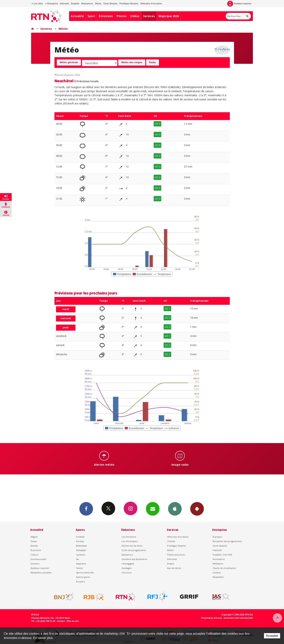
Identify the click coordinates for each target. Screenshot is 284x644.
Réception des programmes (227, 541)
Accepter (272, 636)
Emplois (75, 4)
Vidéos (135, 16)
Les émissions (129, 537)
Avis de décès (174, 568)
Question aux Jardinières (134, 559)
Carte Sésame (110, 4)
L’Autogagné (128, 564)
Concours (127, 573)
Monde (34, 546)
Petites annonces (176, 555)
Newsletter (218, 577)
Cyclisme (81, 555)
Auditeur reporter (40, 568)
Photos (121, 16)
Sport (91, 16)
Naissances (87, 4)
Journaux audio (38, 559)
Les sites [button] (37, 4)
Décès (98, 4)
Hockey (80, 541)
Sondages (127, 568)
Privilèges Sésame (129, 4)
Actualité (77, 16)
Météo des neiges (132, 62)
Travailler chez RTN (222, 555)
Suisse (34, 541)
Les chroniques (130, 541)
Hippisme (81, 564)
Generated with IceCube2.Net (238, 618)
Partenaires (219, 559)
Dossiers (35, 564)
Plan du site (73, 621)
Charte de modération (224, 568)
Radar (153, 62)
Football (80, 537)
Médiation (218, 564)
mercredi (66, 318)
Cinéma (171, 541)
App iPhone (175, 509)
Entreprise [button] (51, 4)
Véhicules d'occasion (151, 4)
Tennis (79, 568)
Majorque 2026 (169, 16)
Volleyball (81, 550)
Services (149, 16)
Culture (34, 555)
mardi (66, 309)
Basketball (81, 546)
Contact (217, 573)
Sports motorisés (85, 573)
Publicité (217, 550)
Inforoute (65, 4)
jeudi (66, 327)
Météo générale (69, 62)
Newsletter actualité (41, 573)
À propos (217, 537)
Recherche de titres (132, 546)
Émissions (106, 16)
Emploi (171, 564)
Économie (36, 550)
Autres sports (83, 577)
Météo (63, 29)
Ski (78, 559)
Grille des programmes (134, 550)
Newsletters (153, 509)
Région (34, 537)
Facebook (86, 509)
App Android (197, 509)
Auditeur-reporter (239, 4)
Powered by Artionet (212, 618)
